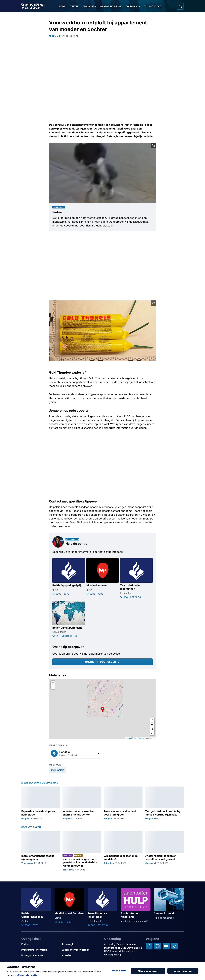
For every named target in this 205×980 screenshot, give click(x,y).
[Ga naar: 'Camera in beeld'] (169, 904)
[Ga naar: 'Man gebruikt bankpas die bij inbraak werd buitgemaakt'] (164, 803)
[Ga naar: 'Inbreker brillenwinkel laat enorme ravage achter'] (82, 803)
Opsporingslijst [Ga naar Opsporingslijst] (111, 6)
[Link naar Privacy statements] (41, 955)
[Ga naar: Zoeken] (180, 6)
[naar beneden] (152, 733)
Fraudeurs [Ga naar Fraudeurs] (89, 6)
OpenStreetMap (140, 738)
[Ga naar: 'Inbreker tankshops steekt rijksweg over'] (41, 851)
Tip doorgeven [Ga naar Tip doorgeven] (154, 6)
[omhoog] (152, 720)
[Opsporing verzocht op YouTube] (166, 946)
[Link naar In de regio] (82, 944)
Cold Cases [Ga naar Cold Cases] (133, 6)
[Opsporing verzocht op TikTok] (175, 946)
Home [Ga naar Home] (62, 6)
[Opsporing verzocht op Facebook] (149, 946)
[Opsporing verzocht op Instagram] (158, 946)
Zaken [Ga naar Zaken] (74, 6)
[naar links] (152, 725)
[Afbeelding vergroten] (153, 145)
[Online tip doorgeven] (102, 662)
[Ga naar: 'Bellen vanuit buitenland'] (69, 619)
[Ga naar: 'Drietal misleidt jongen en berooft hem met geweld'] (164, 851)
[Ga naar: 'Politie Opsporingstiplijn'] (69, 577)
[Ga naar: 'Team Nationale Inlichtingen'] (103, 908)
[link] (75, 753)
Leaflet (128, 738)
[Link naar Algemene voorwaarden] (82, 950)
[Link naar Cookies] (82, 955)
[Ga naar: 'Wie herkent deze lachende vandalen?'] (123, 851)
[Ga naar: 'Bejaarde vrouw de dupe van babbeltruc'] (41, 803)
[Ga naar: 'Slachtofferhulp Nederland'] (136, 906)
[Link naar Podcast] (41, 944)
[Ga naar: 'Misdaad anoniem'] (103, 577)
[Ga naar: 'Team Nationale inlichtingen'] (136, 579)
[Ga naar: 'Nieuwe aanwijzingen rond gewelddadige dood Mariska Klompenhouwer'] (82, 851)
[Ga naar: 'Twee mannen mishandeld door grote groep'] (123, 803)
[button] (102, 709)
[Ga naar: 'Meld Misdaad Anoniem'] (69, 906)
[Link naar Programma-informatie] (41, 950)
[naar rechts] (152, 729)
